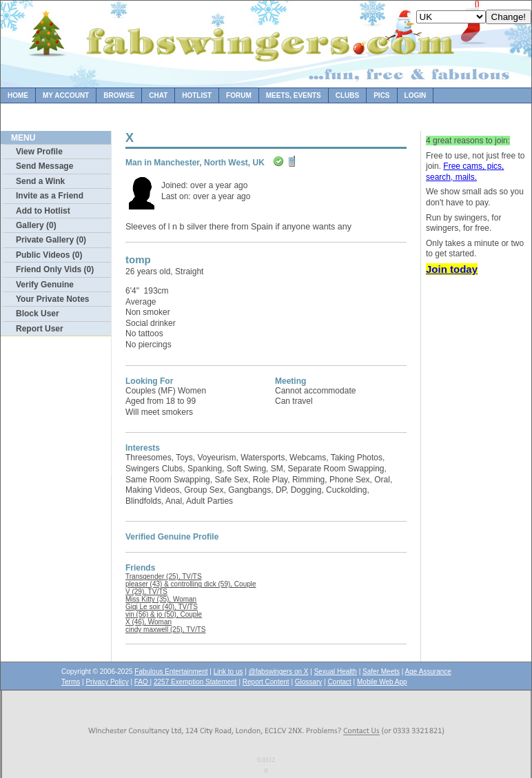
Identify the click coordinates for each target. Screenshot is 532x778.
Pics (381, 95)
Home (18, 95)
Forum (239, 95)
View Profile (39, 152)
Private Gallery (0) (51, 240)
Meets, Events (294, 95)
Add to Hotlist (43, 211)
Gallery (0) (36, 225)
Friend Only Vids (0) (55, 269)
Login (416, 95)
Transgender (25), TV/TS (164, 576)
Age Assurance (428, 672)
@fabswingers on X (279, 672)
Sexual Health (336, 672)
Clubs (347, 95)
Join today (452, 269)
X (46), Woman (149, 622)
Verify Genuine (45, 285)
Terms (71, 682)
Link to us (228, 672)
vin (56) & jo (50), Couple (164, 614)
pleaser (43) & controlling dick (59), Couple (191, 584)
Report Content (266, 682)
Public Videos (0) (49, 255)
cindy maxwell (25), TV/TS (166, 629)
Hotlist (197, 95)
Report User (40, 329)
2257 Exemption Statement (195, 682)
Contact (339, 682)
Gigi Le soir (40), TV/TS (162, 607)
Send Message (44, 166)
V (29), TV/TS (146, 592)
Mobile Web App (382, 682)
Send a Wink (40, 181)
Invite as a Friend (50, 196)
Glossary (308, 682)
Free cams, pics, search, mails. (465, 172)
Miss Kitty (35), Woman (161, 599)
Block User (38, 314)
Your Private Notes (52, 299)
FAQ (142, 682)
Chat (158, 95)
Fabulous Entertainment (171, 672)
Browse (119, 95)
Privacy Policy (107, 682)
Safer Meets (381, 672)
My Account (66, 95)
